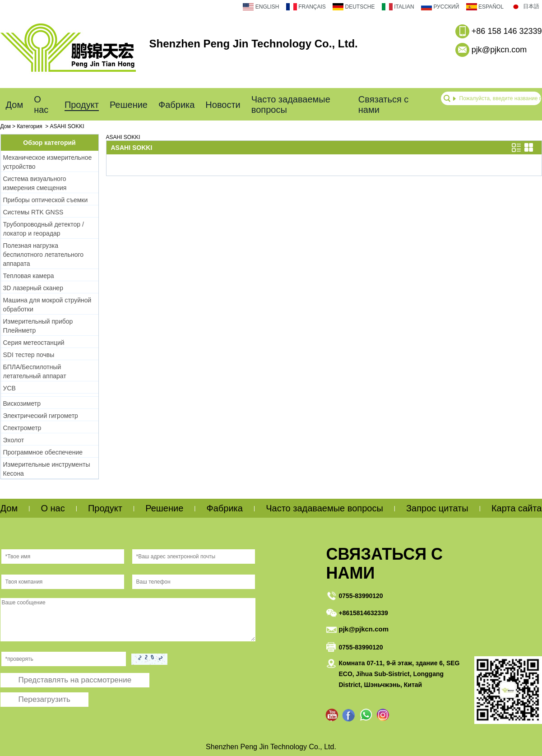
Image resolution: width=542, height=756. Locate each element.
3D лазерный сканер (33, 288)
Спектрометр (22, 428)
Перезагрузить (44, 699)
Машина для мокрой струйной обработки (47, 305)
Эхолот (14, 440)
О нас (41, 104)
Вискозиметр (22, 404)
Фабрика (176, 105)
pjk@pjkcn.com (499, 50)
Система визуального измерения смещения (35, 183)
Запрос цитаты (437, 508)
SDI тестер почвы (29, 355)
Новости (223, 105)
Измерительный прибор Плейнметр (38, 326)
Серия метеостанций (34, 343)
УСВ (9, 388)
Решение (129, 105)
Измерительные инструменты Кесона (47, 469)
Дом (15, 105)
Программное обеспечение (43, 452)
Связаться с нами (384, 104)
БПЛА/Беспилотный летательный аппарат (35, 371)
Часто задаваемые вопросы (291, 104)
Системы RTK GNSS (33, 212)
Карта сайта (517, 508)
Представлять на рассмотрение (75, 680)
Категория (29, 126)
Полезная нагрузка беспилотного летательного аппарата (44, 255)
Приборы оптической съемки (46, 200)
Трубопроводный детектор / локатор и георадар (44, 229)
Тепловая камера (29, 276)
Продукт (82, 105)
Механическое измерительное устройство (48, 162)
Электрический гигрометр (41, 416)
